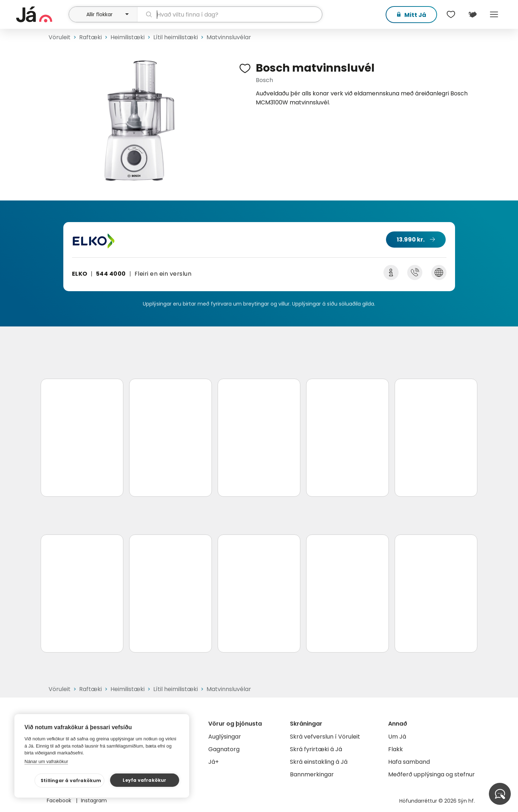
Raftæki (90, 37)
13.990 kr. (411, 240)
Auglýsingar (225, 737)
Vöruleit (60, 37)
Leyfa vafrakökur (144, 780)
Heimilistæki (128, 37)
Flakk (396, 749)
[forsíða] (42, 14)
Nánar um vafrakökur (46, 761)
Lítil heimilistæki (176, 37)
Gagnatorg (224, 749)
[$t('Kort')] (472, 14)
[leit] (230, 14)
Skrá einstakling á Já (319, 762)
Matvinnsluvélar (229, 37)
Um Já (397, 737)
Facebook (60, 800)
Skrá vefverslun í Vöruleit (325, 737)
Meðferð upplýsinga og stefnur (431, 774)
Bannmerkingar (312, 774)
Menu (494, 14)
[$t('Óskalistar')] (451, 14)
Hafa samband (409, 762)
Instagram (94, 800)
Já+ (213, 762)
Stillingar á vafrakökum (71, 781)
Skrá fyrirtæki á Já (316, 749)
